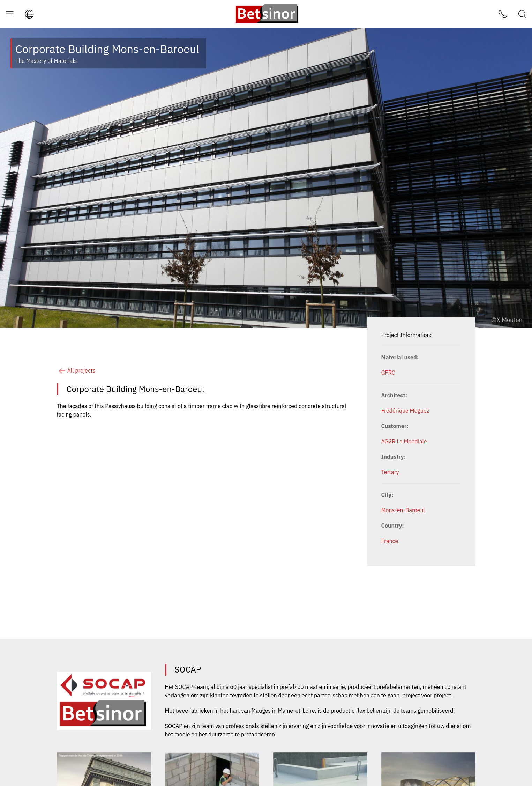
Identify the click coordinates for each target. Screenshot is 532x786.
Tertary (390, 472)
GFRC (388, 373)
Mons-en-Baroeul (403, 510)
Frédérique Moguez (405, 411)
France (390, 541)
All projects (76, 370)
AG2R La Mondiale (404, 441)
